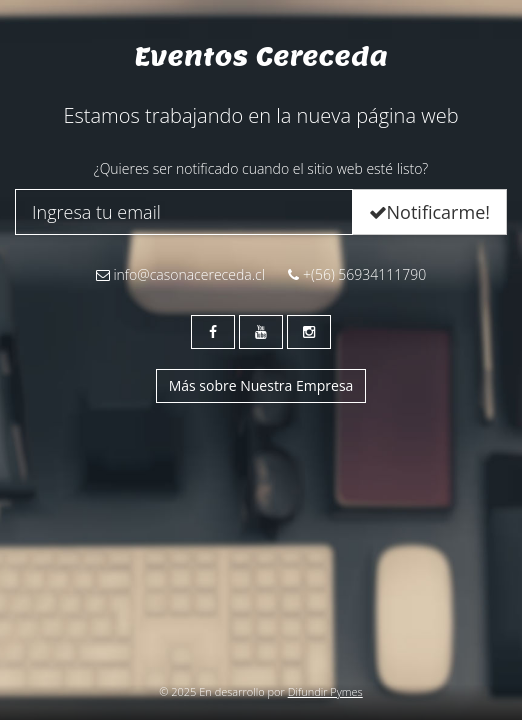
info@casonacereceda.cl (180, 274)
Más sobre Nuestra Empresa (261, 385)
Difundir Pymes (325, 691)
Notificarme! (429, 212)
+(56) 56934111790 (357, 274)
